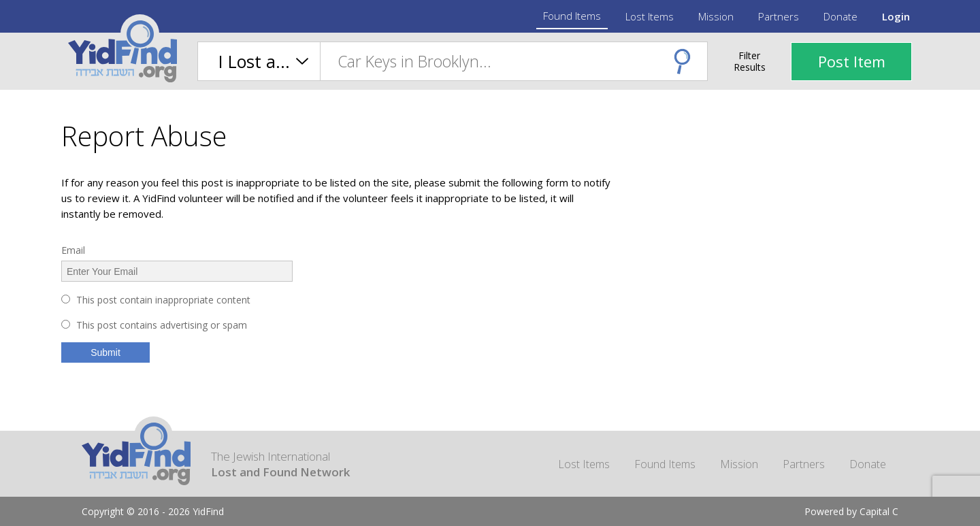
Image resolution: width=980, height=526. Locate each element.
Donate (840, 16)
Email (73, 250)
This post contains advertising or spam (162, 325)
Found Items (572, 16)
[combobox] (513, 61)
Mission (716, 16)
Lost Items (650, 16)
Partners (779, 16)
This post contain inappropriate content (163, 300)
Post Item (852, 61)
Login (896, 16)
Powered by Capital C (851, 511)
